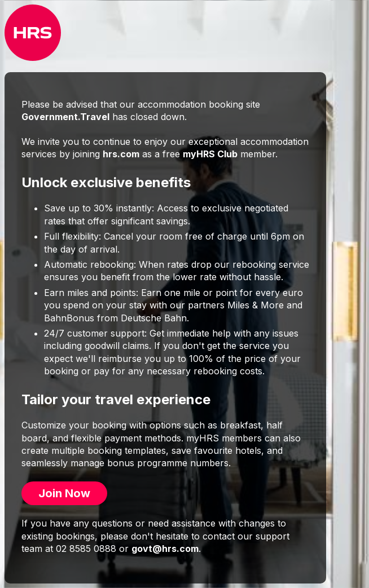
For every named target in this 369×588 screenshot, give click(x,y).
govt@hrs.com (165, 549)
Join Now (64, 493)
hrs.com (121, 154)
